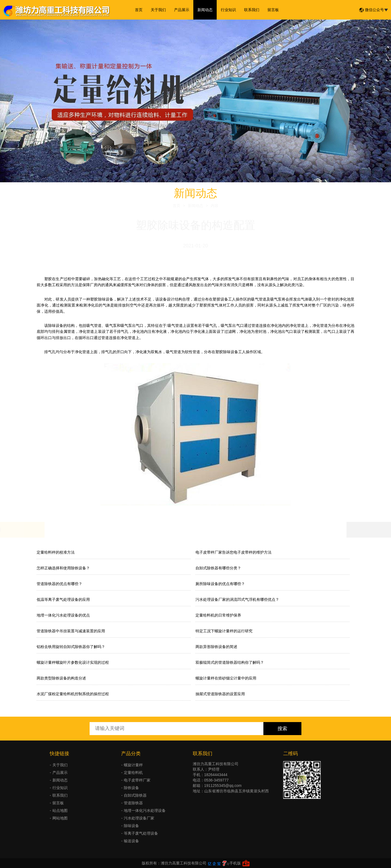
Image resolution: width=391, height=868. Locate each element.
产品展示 (182, 10)
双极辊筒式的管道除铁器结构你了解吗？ (230, 662)
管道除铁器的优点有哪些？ (59, 584)
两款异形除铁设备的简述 (216, 647)
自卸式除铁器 (135, 795)
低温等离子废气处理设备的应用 (63, 599)
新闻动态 (205, 10)
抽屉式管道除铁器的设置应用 (220, 694)
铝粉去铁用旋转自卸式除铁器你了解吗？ (71, 647)
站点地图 (60, 810)
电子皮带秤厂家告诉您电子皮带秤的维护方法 (234, 552)
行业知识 (228, 10)
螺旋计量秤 (133, 765)
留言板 (273, 10)
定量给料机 (133, 773)
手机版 (235, 863)
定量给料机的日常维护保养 (218, 615)
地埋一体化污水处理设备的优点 (63, 615)
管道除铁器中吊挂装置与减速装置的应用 (71, 631)
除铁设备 (131, 788)
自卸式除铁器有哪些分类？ (218, 568)
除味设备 (131, 826)
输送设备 (131, 841)
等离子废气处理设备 (141, 833)
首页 (139, 10)
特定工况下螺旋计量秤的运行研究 (224, 631)
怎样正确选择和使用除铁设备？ (63, 568)
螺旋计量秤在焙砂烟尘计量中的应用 (226, 678)
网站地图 (60, 818)
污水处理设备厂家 (139, 818)
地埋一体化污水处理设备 (145, 810)
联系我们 (252, 10)
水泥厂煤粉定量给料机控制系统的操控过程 (73, 694)
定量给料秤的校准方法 (56, 552)
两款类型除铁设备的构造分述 (61, 678)
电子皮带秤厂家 (137, 780)
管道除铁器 (133, 803)
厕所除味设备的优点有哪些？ (220, 584)
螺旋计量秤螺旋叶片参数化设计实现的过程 (73, 662)
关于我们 (158, 10)
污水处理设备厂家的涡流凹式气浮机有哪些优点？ (237, 599)
